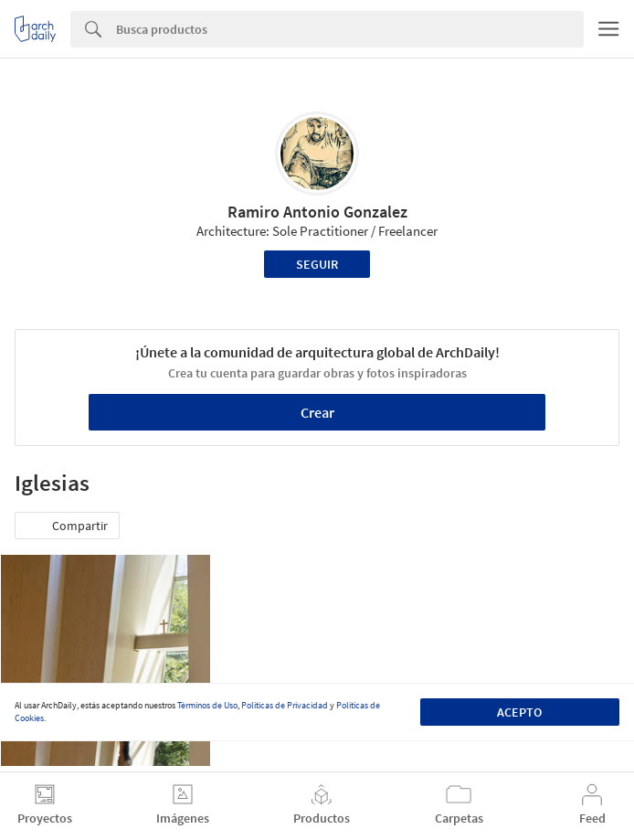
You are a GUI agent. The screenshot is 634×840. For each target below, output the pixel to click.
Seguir (317, 264)
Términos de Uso (207, 705)
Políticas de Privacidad (285, 705)
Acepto (519, 712)
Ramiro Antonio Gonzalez (317, 212)
